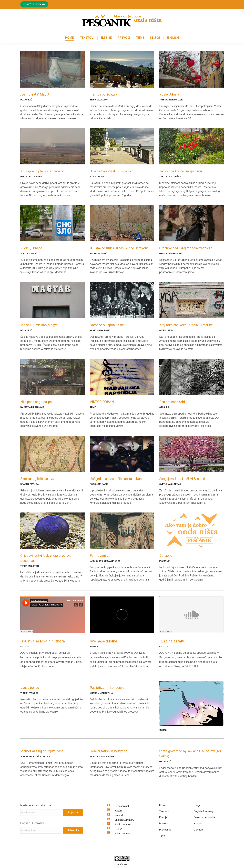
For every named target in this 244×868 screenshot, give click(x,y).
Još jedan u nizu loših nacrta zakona (117, 479)
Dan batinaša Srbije (173, 402)
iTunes (119, 829)
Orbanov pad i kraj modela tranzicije (186, 248)
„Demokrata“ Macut (35, 94)
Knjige (197, 805)
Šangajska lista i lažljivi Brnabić (182, 479)
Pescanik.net (122, 806)
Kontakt (198, 824)
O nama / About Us (205, 817)
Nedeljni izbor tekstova (36, 805)
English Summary (32, 823)
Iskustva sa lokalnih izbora (43, 641)
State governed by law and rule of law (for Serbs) (190, 754)
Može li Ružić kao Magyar (39, 325)
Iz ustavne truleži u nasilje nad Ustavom (119, 248)
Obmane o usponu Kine (107, 325)
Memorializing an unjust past (42, 751)
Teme (162, 836)
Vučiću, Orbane (31, 248)
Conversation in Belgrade (109, 751)
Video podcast (123, 834)
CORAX (163, 730)
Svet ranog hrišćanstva (37, 479)
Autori (118, 811)
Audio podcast (123, 824)
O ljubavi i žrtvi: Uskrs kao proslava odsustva (46, 558)
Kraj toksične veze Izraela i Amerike (186, 325)
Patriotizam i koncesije (107, 688)
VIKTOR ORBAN (102, 402)
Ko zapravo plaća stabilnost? (42, 171)
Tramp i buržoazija (103, 94)
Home (163, 805)
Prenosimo (165, 830)
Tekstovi (164, 811)
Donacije (166, 556)
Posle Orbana (169, 94)
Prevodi (119, 815)
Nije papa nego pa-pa (36, 402)
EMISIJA (25, 646)
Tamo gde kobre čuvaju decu (181, 171)
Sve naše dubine (104, 641)
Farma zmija (99, 556)
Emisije (163, 817)
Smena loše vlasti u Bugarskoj (112, 171)
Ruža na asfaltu (172, 641)
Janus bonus (30, 688)
